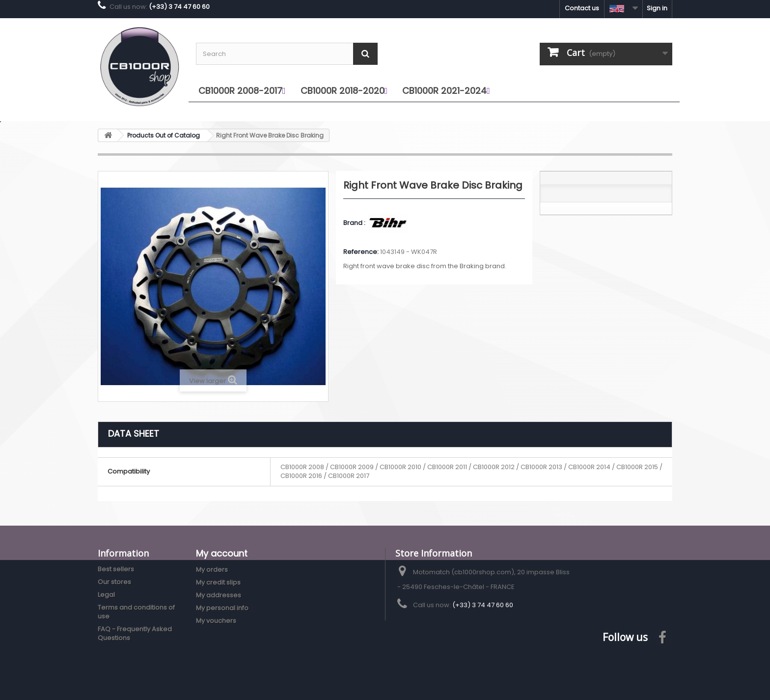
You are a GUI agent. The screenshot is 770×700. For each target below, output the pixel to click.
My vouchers (216, 621)
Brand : (355, 223)
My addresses (219, 595)
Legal (106, 595)
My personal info (222, 608)
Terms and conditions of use (136, 612)
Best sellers (116, 569)
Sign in (657, 8)
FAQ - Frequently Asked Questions (135, 633)
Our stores (114, 582)
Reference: (361, 252)
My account (222, 553)
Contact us (582, 8)
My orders (212, 570)
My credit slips (218, 582)
